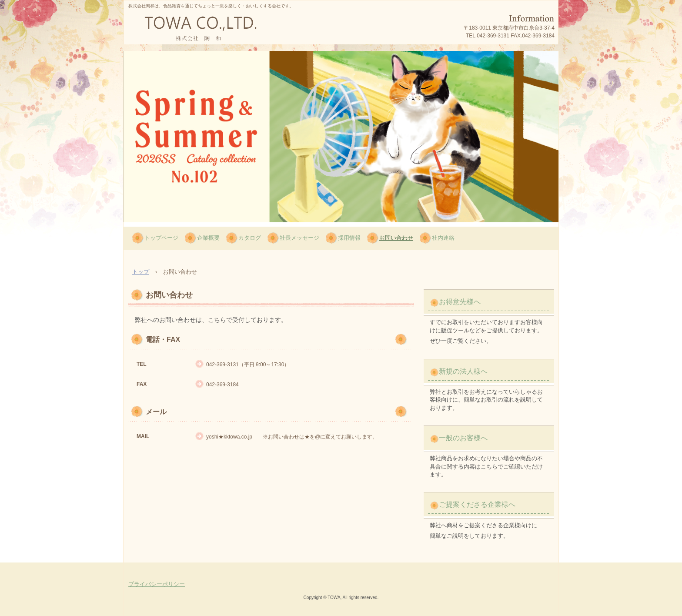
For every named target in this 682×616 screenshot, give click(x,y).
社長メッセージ (299, 238)
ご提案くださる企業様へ (477, 504)
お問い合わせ (396, 238)
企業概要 (208, 238)
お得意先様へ (460, 302)
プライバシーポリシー (157, 584)
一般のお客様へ (463, 438)
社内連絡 (443, 238)
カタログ (250, 238)
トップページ (161, 238)
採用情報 (349, 238)
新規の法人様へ (463, 371)
